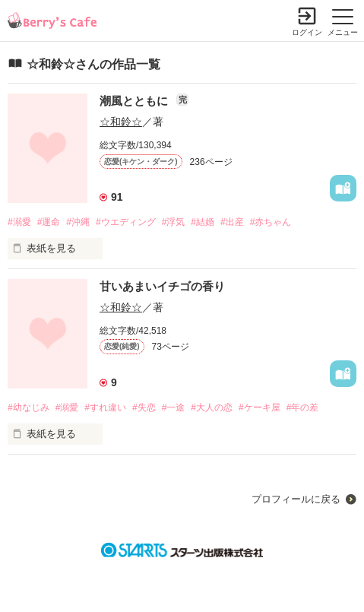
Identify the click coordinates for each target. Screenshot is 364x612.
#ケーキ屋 (260, 407)
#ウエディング (126, 222)
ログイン (307, 32)
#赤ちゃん (271, 222)
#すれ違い (105, 407)
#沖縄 (78, 222)
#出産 (232, 222)
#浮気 (174, 222)
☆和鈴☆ (121, 122)
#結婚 (203, 222)
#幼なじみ (28, 407)
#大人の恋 (212, 407)
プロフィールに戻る (296, 499)
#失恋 (144, 407)
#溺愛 (19, 222)
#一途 (174, 407)
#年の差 (303, 407)
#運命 (49, 222)
